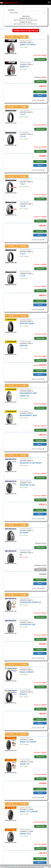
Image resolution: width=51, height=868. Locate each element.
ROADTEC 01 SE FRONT (31, 463)
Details (40, 96)
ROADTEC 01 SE (27, 485)
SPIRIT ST (24, 67)
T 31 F (22, 114)
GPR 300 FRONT (27, 323)
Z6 (21, 555)
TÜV (11, 37)
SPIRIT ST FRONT (28, 45)
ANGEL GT (25, 764)
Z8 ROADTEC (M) (27, 624)
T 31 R (23, 136)
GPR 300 (24, 346)
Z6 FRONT (24, 533)
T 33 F (22, 254)
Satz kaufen (40, 92)
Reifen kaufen (40, 59)
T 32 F (22, 184)
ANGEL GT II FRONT (29, 812)
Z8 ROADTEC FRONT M (30, 602)
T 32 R (23, 206)
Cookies (12, 866)
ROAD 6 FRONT (27, 672)
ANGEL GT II (25, 834)
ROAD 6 (23, 694)
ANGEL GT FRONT (28, 742)
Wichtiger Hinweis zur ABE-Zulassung (26, 31)
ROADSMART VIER (28, 415)
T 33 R (23, 276)
